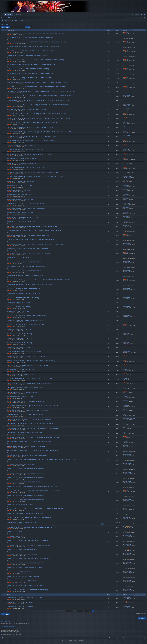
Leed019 (126, 441)
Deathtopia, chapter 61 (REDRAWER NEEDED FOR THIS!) (25, 482)
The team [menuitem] (120, 638)
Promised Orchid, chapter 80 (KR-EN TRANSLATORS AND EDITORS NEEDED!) (31, 136)
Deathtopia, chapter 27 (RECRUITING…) (19, 572)
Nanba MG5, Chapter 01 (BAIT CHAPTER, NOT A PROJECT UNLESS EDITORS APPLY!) (34, 437)
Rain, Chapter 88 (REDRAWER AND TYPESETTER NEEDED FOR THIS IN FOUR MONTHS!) (35, 244)
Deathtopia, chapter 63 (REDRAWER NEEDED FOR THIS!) (25, 473)
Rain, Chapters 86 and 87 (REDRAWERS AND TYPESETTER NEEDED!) (28, 248)
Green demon (127, 239)
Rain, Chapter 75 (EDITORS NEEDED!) (19, 307)
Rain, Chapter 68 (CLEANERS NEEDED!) (19, 338)
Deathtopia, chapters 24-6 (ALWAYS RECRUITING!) (23, 576)
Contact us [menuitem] (113, 638)
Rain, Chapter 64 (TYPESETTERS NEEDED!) (20, 370)
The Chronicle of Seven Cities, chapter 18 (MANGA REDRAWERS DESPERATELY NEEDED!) (35, 60)
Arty (75, 642)
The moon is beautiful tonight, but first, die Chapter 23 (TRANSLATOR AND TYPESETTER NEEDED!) (38, 280)
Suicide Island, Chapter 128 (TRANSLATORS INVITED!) (24, 352)
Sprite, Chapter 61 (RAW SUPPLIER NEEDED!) (21, 522)
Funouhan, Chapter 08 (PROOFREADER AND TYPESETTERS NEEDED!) (29, 383)
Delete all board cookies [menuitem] (130, 638)
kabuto (126, 602)
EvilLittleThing (127, 527)
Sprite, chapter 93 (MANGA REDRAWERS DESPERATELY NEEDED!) (28, 69)
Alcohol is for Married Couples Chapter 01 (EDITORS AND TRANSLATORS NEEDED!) (34, 406)
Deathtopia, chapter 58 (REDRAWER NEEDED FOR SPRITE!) (26, 500)
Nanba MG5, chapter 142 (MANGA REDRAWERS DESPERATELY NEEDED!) (30, 37)
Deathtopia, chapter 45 (14, 532)
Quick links (3, 15)
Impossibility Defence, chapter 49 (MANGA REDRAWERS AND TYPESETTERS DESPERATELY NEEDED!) (39, 100)
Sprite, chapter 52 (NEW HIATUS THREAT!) (20, 602)
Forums (9, 15)
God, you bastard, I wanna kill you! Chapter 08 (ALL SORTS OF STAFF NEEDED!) (32, 451)
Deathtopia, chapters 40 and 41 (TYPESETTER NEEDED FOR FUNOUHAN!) (30, 545)
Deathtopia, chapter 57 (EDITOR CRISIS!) (20, 504)
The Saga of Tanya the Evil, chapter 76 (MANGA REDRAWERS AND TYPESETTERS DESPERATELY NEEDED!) (40, 96)
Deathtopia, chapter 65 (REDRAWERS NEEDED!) (22, 464)
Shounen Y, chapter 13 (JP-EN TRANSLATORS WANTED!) (25, 150)
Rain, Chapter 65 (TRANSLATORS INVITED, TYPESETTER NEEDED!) (28, 356)
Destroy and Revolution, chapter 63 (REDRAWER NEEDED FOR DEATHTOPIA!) (32, 527)
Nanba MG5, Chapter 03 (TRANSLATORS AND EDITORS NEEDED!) (28, 410)
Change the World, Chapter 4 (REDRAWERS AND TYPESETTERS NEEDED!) (30, 240)
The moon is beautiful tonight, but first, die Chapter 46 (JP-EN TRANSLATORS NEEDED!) (35, 177)
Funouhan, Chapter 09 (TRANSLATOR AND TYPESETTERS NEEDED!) (28, 365)
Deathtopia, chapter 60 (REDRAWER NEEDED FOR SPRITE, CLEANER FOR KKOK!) (32, 486)
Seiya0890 (126, 136)
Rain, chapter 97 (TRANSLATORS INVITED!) (20, 181)
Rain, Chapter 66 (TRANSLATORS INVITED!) (20, 347)
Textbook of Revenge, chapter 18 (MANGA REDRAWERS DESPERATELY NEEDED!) (33, 46)
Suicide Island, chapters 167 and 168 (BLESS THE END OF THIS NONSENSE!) (31, 141)
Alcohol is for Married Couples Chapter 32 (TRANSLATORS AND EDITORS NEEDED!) (34, 226)
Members (18, 15)
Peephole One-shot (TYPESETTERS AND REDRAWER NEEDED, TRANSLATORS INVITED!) (35, 428)
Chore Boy (126, 597)
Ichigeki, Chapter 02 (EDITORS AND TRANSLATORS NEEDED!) (26, 446)
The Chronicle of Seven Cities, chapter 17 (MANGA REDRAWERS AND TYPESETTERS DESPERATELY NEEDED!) (41, 91)
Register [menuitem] (145, 15)
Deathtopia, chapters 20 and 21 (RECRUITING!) (22, 581)
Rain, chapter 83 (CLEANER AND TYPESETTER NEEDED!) (25, 262)
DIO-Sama (126, 122)
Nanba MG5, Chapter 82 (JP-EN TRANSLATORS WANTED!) (25, 168)
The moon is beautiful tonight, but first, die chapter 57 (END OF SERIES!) (30, 127)
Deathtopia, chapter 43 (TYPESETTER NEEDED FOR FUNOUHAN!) (28, 541)
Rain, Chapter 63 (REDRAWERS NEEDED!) (20, 397)
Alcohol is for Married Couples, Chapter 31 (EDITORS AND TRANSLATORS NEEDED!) (34, 231)
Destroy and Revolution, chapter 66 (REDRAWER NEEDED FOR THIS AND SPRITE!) (33, 491)
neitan (125, 446)
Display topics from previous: (63, 611)
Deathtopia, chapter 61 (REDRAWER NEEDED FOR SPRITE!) (26, 477)
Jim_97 (126, 118)
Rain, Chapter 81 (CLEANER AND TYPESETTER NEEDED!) (25, 275)
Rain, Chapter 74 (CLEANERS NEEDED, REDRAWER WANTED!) (26, 316)
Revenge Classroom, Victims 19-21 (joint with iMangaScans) (26, 401)
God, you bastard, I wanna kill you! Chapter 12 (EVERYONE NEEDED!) (29, 442)
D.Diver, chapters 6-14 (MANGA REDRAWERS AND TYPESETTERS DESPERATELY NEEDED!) (35, 33)
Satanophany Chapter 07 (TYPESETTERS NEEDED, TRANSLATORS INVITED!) (31, 424)
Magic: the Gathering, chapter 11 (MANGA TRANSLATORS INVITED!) (28, 109)
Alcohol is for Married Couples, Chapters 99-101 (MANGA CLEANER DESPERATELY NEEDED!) (36, 114)
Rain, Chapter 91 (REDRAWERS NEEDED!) (20, 213)
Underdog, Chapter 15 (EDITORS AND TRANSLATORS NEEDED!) (27, 455)
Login (11, 18)
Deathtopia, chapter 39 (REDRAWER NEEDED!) (22, 549)
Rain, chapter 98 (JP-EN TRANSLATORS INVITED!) (22, 163)
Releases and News (20, 21)
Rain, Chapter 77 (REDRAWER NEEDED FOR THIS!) (23, 298)
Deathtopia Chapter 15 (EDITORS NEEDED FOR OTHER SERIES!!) (27, 590)
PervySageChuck (128, 549)
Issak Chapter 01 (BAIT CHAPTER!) (18, 311)
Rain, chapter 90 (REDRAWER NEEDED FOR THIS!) (23, 217)
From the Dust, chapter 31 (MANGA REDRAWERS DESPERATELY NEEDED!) (31, 78)
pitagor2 (126, 149)
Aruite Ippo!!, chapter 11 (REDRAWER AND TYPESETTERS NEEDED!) (28, 253)
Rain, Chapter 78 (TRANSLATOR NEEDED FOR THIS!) (23, 293)
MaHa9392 (126, 378)
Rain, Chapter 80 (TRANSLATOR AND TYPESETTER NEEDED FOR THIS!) (29, 284)
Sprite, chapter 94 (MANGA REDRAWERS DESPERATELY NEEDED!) (28, 55)
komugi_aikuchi (127, 203)
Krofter (125, 127)
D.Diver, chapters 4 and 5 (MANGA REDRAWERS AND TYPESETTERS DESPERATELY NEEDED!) (36, 42)
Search (5, 18)
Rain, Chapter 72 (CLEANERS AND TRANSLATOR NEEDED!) (25, 325)
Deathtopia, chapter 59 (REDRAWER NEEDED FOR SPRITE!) (26, 495)
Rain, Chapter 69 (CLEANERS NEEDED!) (19, 334)
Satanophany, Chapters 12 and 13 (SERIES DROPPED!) (24, 388)
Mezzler (126, 369)
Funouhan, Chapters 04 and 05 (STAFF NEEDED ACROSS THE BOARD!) (29, 419)
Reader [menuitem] (137, 15)
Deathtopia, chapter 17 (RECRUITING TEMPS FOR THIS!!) (25, 585)
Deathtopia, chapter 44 (14, 536)
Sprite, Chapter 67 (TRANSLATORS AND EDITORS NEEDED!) (26, 415)
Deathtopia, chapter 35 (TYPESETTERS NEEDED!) (22, 554)
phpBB (69, 641)
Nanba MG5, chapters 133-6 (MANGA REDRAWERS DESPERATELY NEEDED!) (31, 64)
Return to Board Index (7, 617)
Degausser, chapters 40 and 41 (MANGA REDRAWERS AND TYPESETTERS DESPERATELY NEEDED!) (38, 82)
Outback (126, 226)
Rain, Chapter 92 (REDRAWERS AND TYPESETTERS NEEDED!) (26, 208)
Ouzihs (126, 585)
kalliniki (126, 450)
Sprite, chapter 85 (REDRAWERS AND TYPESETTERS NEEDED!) (27, 204)
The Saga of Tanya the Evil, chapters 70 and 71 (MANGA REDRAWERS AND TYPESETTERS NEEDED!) (39, 105)
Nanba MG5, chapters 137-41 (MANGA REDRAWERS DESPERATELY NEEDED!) (31, 51)
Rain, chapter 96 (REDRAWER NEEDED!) (19, 186)
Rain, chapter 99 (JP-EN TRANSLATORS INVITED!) (22, 159)
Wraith (10, 35)
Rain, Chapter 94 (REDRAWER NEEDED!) (20, 195)
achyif (125, 172)
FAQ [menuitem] (133, 15)
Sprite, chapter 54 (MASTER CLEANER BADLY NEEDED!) (24, 598)
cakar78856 (127, 109)
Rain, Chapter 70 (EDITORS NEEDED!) (19, 329)
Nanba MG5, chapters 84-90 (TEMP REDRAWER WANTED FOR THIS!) (29, 154)
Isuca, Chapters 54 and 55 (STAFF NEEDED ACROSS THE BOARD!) (28, 235)
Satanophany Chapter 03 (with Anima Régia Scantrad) (24, 433)
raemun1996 (127, 176)
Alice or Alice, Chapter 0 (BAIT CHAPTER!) (20, 374)
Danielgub (126, 91)
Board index (11, 21)
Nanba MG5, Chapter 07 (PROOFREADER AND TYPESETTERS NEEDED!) (29, 379)
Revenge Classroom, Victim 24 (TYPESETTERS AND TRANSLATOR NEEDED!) (31, 361)
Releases (28, 21)
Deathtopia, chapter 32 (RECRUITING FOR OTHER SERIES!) (25, 563)
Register (17, 18)
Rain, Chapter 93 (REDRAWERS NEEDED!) (20, 199)
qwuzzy (126, 311)
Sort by (78, 611)
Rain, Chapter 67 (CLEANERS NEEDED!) (19, 343)
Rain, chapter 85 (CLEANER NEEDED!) (19, 257)
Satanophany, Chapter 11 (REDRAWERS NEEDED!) (23, 392)
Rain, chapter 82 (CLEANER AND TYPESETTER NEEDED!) (25, 271)
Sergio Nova (127, 531)
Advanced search (145, 18)
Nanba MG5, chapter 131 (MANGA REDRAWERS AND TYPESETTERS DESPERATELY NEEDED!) (36, 87)
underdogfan (127, 455)
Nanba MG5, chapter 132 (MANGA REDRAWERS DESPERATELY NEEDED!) (30, 73)
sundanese (126, 163)
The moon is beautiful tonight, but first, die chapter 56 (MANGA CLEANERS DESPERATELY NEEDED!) (39, 132)
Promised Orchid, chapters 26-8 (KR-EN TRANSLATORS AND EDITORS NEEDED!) (32, 172)
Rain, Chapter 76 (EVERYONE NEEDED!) (19, 302)
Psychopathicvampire (129, 419)
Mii (125, 387)
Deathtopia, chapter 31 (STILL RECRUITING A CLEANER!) (25, 567)
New (5, 27)
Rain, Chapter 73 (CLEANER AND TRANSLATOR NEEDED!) (25, 320)
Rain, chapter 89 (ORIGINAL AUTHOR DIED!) (21, 222)
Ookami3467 (127, 459)
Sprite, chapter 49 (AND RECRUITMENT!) (20, 607)
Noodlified (126, 517)
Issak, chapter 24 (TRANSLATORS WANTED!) (21, 145)
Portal (5, 21)
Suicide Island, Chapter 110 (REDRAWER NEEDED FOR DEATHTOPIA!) (29, 518)
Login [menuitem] (142, 15)
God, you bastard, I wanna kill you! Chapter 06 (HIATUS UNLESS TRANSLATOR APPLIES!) (35, 509)
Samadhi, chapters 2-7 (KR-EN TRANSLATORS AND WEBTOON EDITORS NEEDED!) (33, 123)
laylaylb (126, 410)
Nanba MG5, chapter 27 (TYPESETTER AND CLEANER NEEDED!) (27, 266)
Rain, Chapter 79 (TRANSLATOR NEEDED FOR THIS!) (23, 289)
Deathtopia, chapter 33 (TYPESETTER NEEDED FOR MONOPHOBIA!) (28, 558)
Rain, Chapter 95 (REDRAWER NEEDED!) (20, 190)
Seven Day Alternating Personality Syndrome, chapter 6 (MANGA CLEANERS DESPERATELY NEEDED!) (39, 118)
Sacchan (126, 401)
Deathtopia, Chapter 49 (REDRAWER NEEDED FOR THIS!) (25, 513)
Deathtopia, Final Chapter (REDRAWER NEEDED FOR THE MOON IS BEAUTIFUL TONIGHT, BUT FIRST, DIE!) (41, 459)
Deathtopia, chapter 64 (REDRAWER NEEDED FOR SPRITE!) (26, 468)
